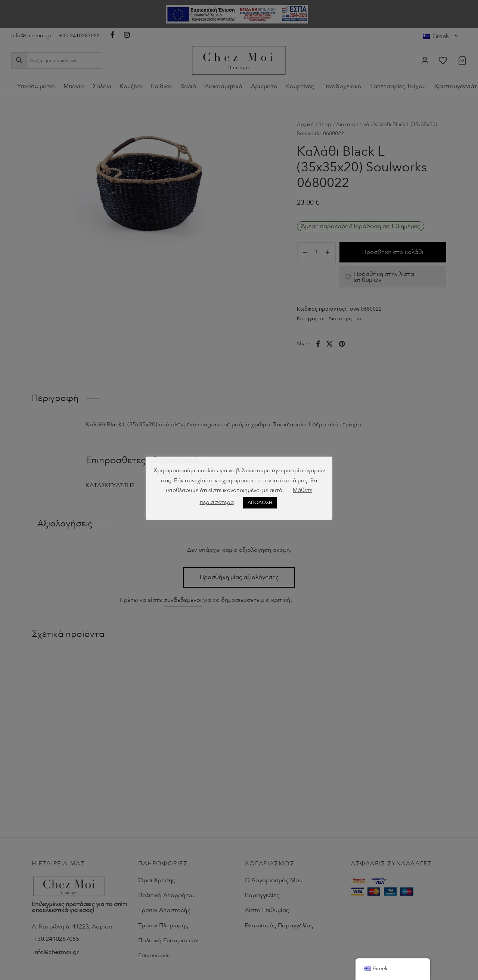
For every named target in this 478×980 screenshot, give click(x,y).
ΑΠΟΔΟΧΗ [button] (260, 503)
